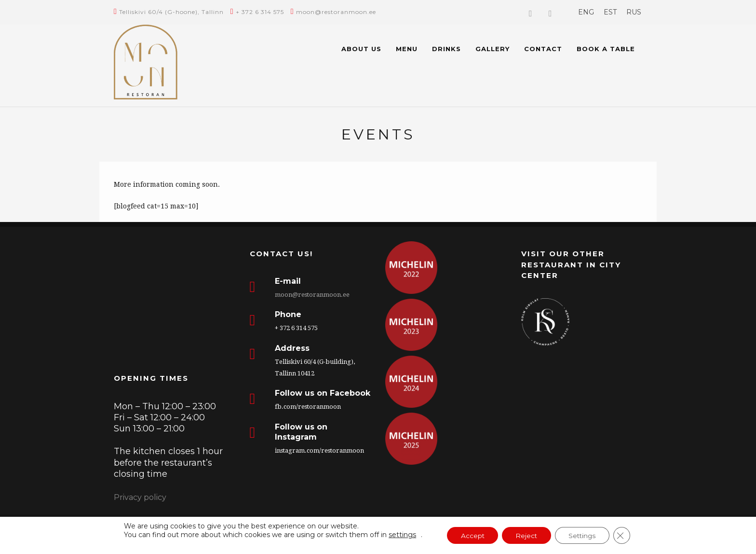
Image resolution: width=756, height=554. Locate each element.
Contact (543, 49)
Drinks (446, 49)
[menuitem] (586, 12)
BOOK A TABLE (606, 49)
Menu (407, 49)
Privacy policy (140, 497)
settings (398, 535)
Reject (526, 536)
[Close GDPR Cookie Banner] (625, 536)
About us (361, 49)
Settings (584, 536)
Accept (470, 536)
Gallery (493, 49)
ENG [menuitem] (586, 12)
